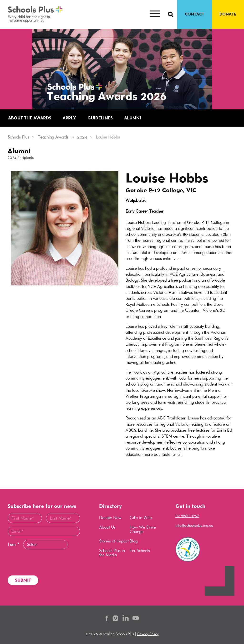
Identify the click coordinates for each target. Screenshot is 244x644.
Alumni (133, 118)
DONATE (228, 14)
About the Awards (30, 118)
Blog (134, 542)
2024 (82, 137)
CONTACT (195, 14)
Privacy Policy (148, 634)
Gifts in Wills (141, 518)
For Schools (140, 551)
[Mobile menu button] (155, 14)
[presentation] (44, 562)
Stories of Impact (114, 542)
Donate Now (110, 518)
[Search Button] (171, 14)
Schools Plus (18, 137)
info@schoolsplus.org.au (194, 525)
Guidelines (100, 118)
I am (13, 545)
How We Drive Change (143, 530)
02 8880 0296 (187, 516)
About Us (107, 527)
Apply (69, 118)
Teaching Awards (53, 137)
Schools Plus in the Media (112, 553)
